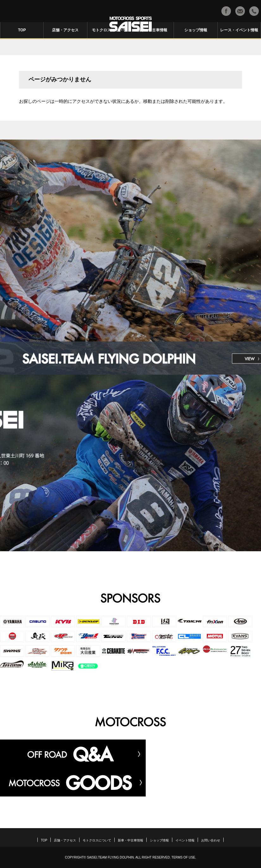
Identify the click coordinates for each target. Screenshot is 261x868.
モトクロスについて (109, 30)
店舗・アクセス (65, 30)
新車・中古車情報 (152, 30)
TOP (22, 30)
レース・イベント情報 (239, 30)
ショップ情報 (196, 30)
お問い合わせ (211, 840)
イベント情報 (185, 840)
